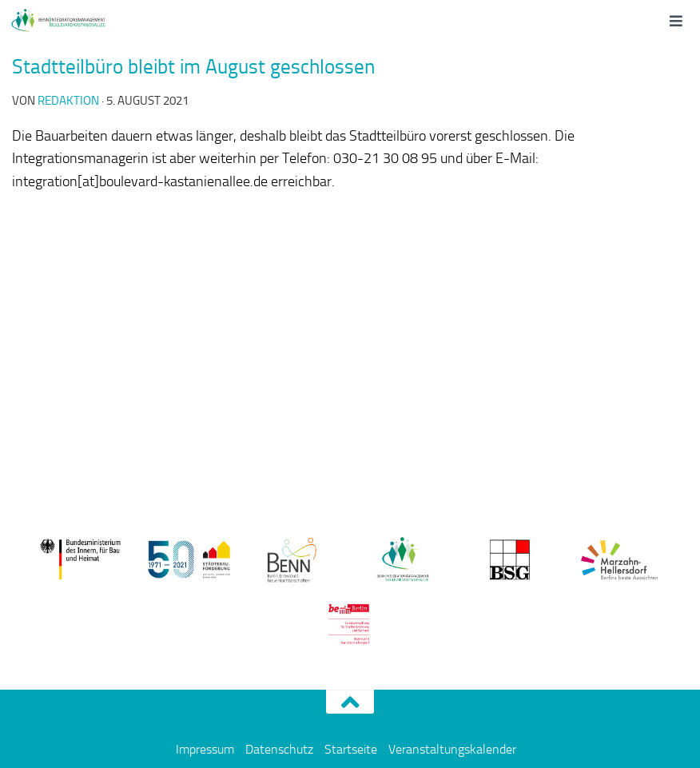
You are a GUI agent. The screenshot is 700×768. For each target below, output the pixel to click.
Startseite (351, 749)
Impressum (205, 749)
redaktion (68, 101)
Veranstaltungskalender (452, 749)
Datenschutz (279, 749)
